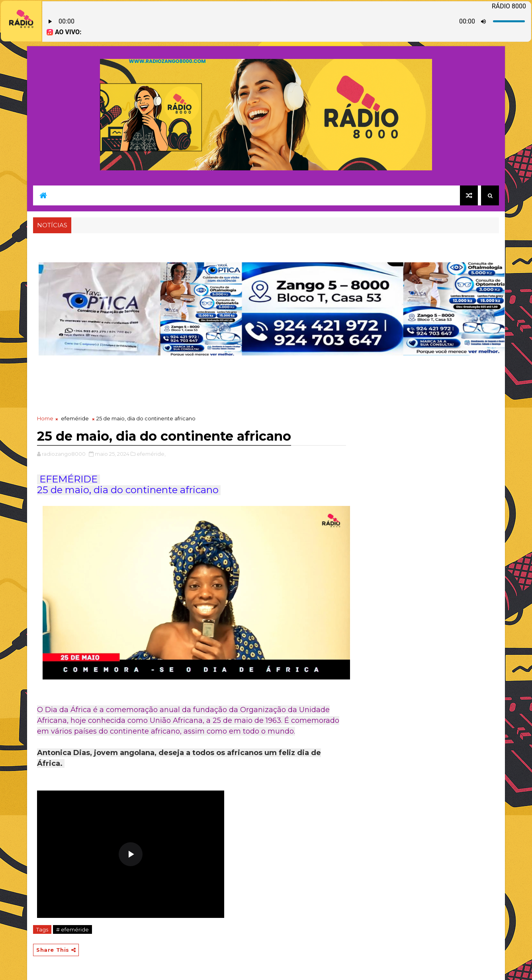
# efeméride (72, 929)
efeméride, (151, 454)
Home (45, 418)
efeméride (75, 418)
